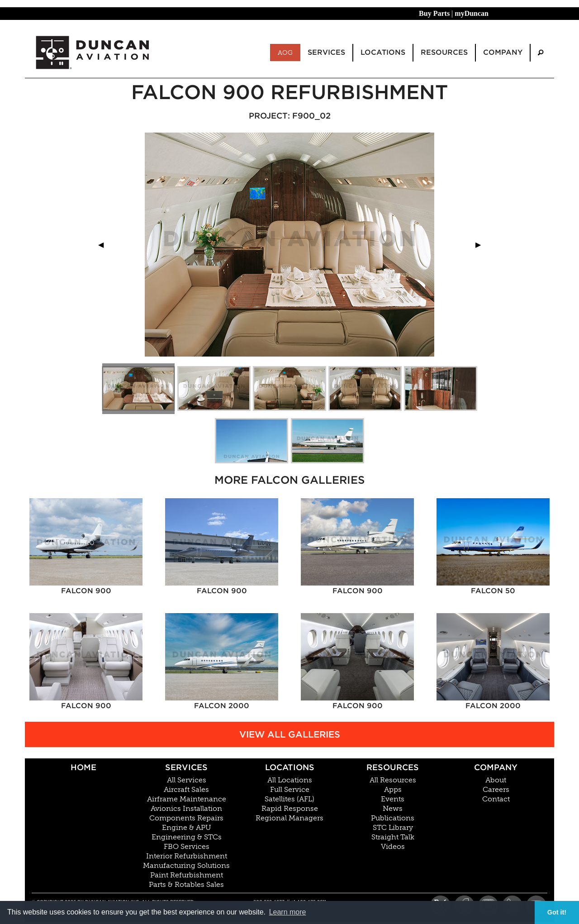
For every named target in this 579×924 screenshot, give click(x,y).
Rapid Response (290, 809)
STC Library (393, 828)
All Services (187, 780)
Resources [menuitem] (444, 52)
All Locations (290, 780)
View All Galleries (290, 734)
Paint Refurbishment (187, 875)
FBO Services (187, 847)
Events (393, 799)
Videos (393, 847)
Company (496, 767)
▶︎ (482, 245)
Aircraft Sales (186, 790)
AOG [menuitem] (285, 52)
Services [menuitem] (326, 52)
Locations (290, 767)
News (393, 809)
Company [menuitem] (503, 52)
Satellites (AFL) (289, 799)
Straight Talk (393, 837)
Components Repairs (186, 818)
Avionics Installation (186, 809)
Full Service (290, 790)
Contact (496, 799)
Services (186, 767)
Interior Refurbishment (187, 856)
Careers (496, 790)
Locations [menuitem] (383, 52)
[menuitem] (541, 53)
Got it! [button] (557, 912)
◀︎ (104, 245)
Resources (393, 767)
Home (83, 767)
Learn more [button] (288, 912)
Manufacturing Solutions (186, 866)
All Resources (393, 780)
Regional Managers (289, 818)
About (496, 780)
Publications (393, 818)
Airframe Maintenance (187, 799)
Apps (393, 790)
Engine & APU (187, 828)
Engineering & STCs (187, 837)
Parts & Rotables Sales (186, 885)
